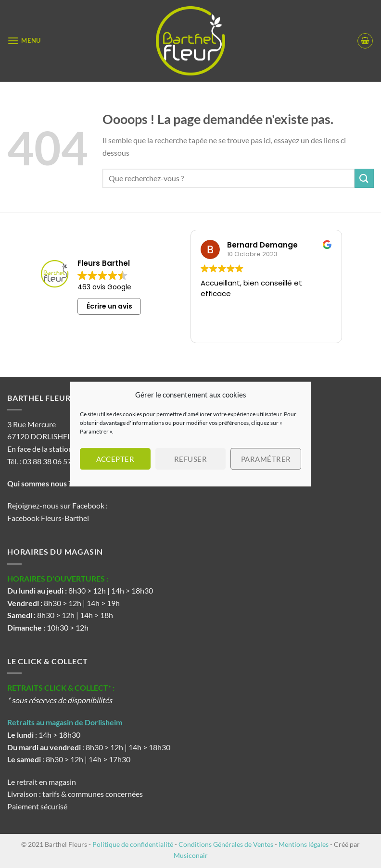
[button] (24, 41)
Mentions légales (304, 844)
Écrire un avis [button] (109, 306)
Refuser (190, 459)
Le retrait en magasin (42, 782)
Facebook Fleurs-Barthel (48, 518)
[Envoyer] (364, 178)
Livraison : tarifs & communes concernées (75, 794)
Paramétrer (266, 459)
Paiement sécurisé (37, 806)
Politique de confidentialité (133, 844)
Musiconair (191, 855)
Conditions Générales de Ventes (226, 844)
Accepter (115, 459)
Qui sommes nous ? (40, 483)
